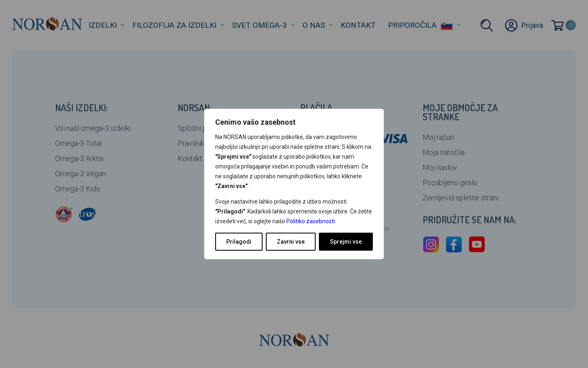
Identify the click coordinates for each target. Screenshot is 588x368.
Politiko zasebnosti (311, 221)
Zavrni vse (291, 242)
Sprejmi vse (346, 242)
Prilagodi (239, 242)
